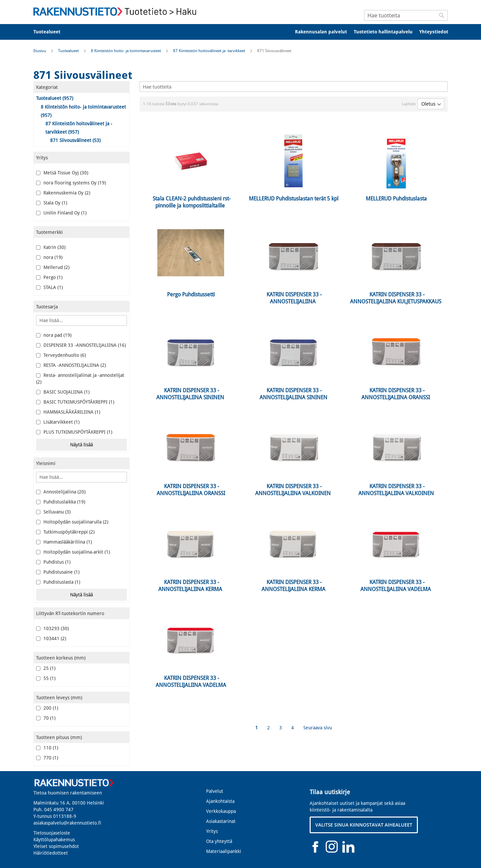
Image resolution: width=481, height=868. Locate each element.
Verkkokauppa (221, 811)
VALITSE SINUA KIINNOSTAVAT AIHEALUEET (364, 825)
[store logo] (117, 12)
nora (49, 257)
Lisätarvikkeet (58, 422)
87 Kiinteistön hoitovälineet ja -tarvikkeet (210, 51)
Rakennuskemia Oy (63, 193)
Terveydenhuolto (61, 355)
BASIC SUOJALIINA (63, 392)
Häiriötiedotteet (51, 853)
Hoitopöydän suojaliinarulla (72, 522)
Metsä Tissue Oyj (62, 173)
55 (46, 678)
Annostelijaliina (61, 492)
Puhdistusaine (58, 572)
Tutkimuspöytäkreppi (65, 532)
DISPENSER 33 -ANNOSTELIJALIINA (81, 345)
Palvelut (215, 791)
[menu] (240, 32)
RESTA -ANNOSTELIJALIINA (71, 365)
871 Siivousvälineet (75, 140)
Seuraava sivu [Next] (318, 728)
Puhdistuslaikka (61, 502)
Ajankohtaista (220, 801)
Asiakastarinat (221, 821)
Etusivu (40, 51)
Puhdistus (53, 562)
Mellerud (53, 267)
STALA (49, 287)
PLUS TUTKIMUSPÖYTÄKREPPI (74, 432)
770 (47, 758)
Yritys (212, 831)
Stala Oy (52, 203)
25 (46, 668)
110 (47, 748)
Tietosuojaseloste (52, 833)
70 (46, 718)
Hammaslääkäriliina (64, 542)
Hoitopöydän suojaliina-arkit (73, 552)
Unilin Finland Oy (61, 213)
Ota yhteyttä (219, 841)
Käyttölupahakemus (54, 840)
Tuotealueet (69, 51)
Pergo (49, 277)
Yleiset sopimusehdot (56, 846)
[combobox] (406, 15)
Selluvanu (53, 512)
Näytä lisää (82, 445)
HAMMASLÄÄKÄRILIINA (68, 412)
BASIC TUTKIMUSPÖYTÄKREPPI (75, 402)
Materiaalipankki (224, 851)
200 (47, 708)
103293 (52, 628)
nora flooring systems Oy (71, 183)
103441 (51, 638)
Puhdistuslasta (58, 582)
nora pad (54, 335)
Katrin (51, 247)
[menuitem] (51, 32)
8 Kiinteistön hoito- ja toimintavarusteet (126, 51)
